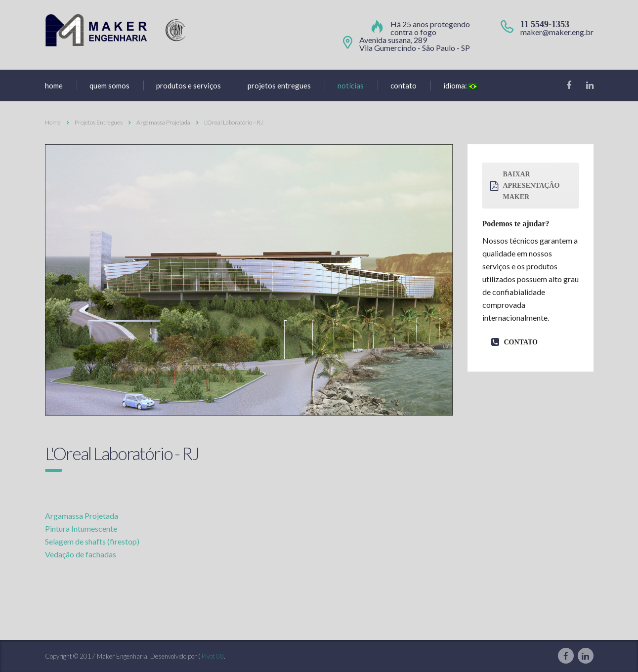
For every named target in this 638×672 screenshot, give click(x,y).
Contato (404, 85)
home (54, 85)
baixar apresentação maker (525, 186)
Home (53, 122)
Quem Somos (109, 85)
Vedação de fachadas (81, 554)
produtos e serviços (189, 85)
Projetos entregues (279, 85)
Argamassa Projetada (82, 516)
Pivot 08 (213, 656)
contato (514, 342)
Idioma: (460, 85)
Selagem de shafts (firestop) (92, 541)
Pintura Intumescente (81, 528)
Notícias (351, 85)
